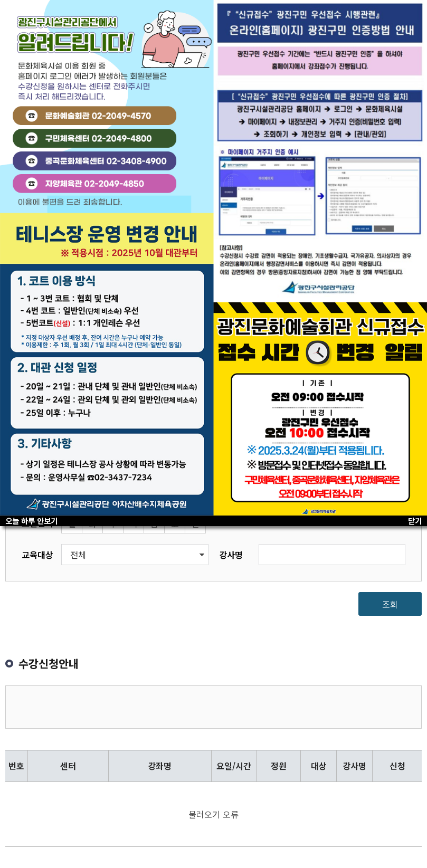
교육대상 (37, 555)
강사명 (231, 555)
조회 (390, 604)
